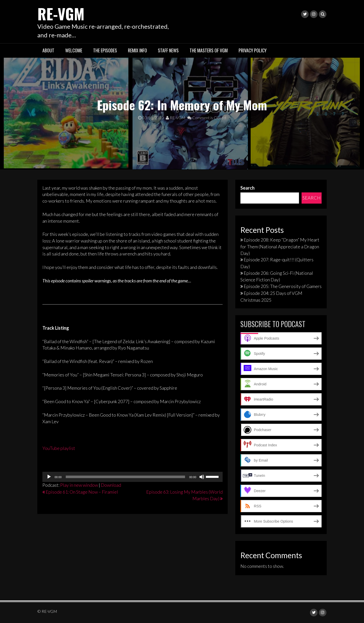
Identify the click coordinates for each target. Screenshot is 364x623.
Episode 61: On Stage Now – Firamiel (82, 492)
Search (247, 188)
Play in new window (79, 485)
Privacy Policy (253, 50)
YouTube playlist (59, 448)
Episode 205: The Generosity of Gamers (283, 286)
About (48, 50)
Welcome (74, 50)
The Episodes (105, 50)
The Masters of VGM (209, 50)
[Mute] (202, 477)
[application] (133, 477)
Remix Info (137, 50)
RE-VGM (62, 13)
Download (111, 485)
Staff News (168, 50)
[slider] (126, 477)
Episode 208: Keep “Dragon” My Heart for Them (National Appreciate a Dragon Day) (280, 246)
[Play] (49, 477)
